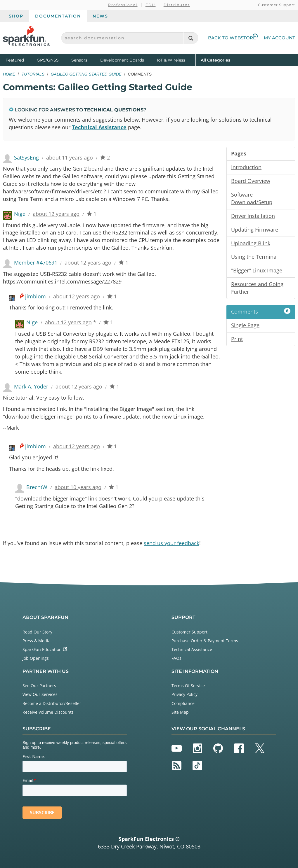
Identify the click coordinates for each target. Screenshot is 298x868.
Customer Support (277, 5)
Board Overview (251, 181)
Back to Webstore (233, 38)
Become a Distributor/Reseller (52, 703)
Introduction (246, 167)
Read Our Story (37, 632)
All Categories (215, 60)
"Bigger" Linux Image (257, 270)
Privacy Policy (184, 694)
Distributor (177, 5)
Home (9, 74)
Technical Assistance (99, 127)
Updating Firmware (255, 230)
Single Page (245, 325)
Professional (123, 5)
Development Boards (122, 60)
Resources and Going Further (257, 288)
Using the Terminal (254, 257)
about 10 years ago (78, 487)
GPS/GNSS (48, 60)
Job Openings (36, 658)
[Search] (191, 38)
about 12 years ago (56, 214)
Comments (261, 311)
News (100, 16)
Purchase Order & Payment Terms (205, 641)
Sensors (79, 60)
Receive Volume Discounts (48, 712)
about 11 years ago (70, 157)
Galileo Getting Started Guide (86, 74)
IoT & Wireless (171, 60)
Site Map (180, 712)
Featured (20, 60)
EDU (151, 5)
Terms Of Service (188, 686)
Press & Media (37, 641)
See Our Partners (39, 686)
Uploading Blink (251, 243)
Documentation (58, 16)
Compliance (183, 703)
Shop (16, 16)
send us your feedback (171, 543)
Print (237, 339)
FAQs (176, 658)
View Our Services (40, 694)
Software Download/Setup (252, 198)
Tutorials (33, 74)
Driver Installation (253, 216)
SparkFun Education (45, 649)
